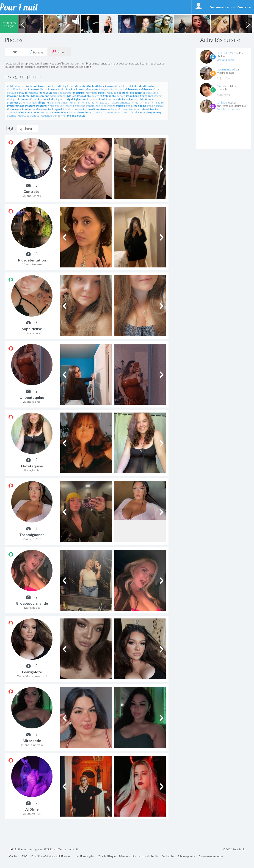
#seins (20, 112)
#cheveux (46, 93)
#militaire (158, 103)
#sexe (56, 112)
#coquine (123, 93)
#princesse (14, 109)
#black (118, 86)
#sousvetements (113, 112)
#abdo (11, 86)
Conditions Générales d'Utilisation (51, 856)
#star (127, 112)
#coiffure (79, 93)
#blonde (137, 86)
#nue (51, 106)
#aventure (44, 86)
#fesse (33, 99)
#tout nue (46, 116)
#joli (24, 103)
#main (65, 103)
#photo (90, 106)
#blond (127, 86)
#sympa (12, 116)
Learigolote (32, 672)
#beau (71, 86)
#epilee (121, 96)
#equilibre (133, 96)
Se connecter (220, 7)
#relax (78, 109)
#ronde (105, 109)
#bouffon (12, 89)
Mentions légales (85, 856)
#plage (111, 106)
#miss (11, 106)
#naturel (42, 106)
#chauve (33, 93)
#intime (123, 99)
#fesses (43, 99)
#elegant (97, 96)
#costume (152, 93)
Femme (59, 52)
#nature (30, 106)
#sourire (97, 112)
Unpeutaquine (32, 397)
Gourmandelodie (227, 69)
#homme (92, 99)
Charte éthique (107, 856)
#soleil (73, 112)
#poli (150, 106)
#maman (75, 103)
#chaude (22, 93)
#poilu (130, 106)
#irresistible (137, 99)
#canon (81, 89)
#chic (56, 93)
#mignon (146, 103)
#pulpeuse (29, 109)
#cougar (12, 96)
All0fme (32, 809)
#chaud (11, 93)
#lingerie (43, 103)
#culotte (24, 96)
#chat (156, 89)
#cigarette (66, 93)
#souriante (84, 112)
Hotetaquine (32, 466)
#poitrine (140, 106)
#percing (80, 106)
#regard (57, 109)
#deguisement (40, 96)
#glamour (80, 99)
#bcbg (62, 86)
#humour (112, 99)
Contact (14, 856)
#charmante (133, 89)
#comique (91, 93)
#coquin (111, 93)
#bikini (100, 86)
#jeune (149, 99)
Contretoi (32, 191)
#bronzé (33, 89)
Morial (221, 86)
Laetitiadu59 (224, 53)
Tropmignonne (32, 535)
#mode (20, 106)
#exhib (158, 96)
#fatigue (12, 99)
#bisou (109, 86)
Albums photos (186, 856)
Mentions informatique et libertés (139, 856)
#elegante (109, 96)
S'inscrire (243, 7)
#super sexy (154, 112)
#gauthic (61, 99)
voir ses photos (225, 60)
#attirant (31, 86)
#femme (23, 99)
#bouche (149, 86)
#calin (62, 89)
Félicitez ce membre (229, 109)
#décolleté (84, 96)
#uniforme (59, 116)
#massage (101, 103)
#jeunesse (14, 103)
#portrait (159, 106)
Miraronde (32, 740)
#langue (32, 103)
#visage (71, 116)
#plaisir (121, 106)
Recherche (168, 856)
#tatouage (23, 116)
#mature (113, 103)
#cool (102, 93)
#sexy (64, 112)
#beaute (80, 86)
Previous (23, 24)
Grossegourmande (32, 603)
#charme (147, 89)
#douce (71, 96)
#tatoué (35, 116)
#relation (68, 109)
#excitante (147, 96)
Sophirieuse (32, 329)
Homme (36, 52)
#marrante (88, 103)
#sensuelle (32, 112)
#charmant (118, 89)
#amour (20, 86)
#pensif (70, 106)
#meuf (135, 103)
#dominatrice (58, 96)
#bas (55, 86)
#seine (11, 112)
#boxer (23, 89)
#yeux (81, 116)
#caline (70, 89)
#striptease (138, 112)
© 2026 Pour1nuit (234, 849)
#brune (52, 89)
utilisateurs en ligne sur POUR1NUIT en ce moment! (43, 850)
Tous (14, 52)
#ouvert (60, 106)
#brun (43, 89)
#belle (91, 86)
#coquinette (137, 93)
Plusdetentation (32, 260)
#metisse (125, 103)
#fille (52, 99)
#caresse (92, 89)
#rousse (123, 109)
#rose (114, 109)
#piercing (101, 106)
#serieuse (45, 112)
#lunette (55, 103)
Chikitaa (222, 103)
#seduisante (150, 109)
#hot (102, 99)
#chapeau (104, 89)
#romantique (91, 109)
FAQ (25, 856)
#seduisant (135, 109)
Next (248, 24)
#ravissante (44, 109)
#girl (70, 99)
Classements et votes (211, 856)
